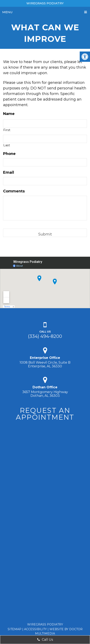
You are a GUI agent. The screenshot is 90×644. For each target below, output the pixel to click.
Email (9, 172)
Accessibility (35, 629)
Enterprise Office (45, 358)
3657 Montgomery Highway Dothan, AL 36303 (45, 394)
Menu (7, 12)
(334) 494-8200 (45, 336)
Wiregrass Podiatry (45, 3)
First (7, 130)
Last (7, 145)
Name (9, 114)
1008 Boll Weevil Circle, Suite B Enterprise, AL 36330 (45, 364)
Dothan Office (45, 387)
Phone (9, 154)
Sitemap (15, 629)
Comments (14, 191)
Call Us (45, 640)
